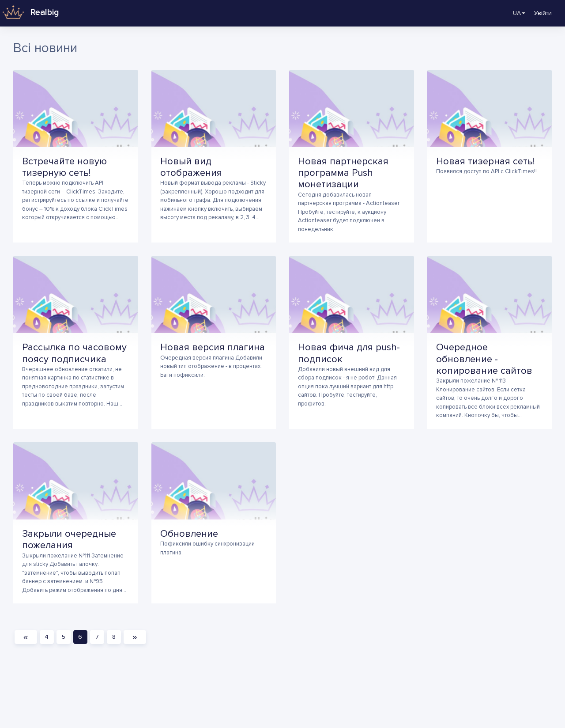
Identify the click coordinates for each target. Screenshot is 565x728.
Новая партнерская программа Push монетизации (343, 173)
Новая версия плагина (213, 347)
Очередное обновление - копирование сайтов (484, 359)
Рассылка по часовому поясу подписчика (74, 353)
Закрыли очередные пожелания (69, 540)
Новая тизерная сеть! (485, 161)
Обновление (189, 534)
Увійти (543, 13)
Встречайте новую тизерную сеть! (64, 167)
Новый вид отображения (191, 167)
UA (513, 13)
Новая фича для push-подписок (349, 353)
